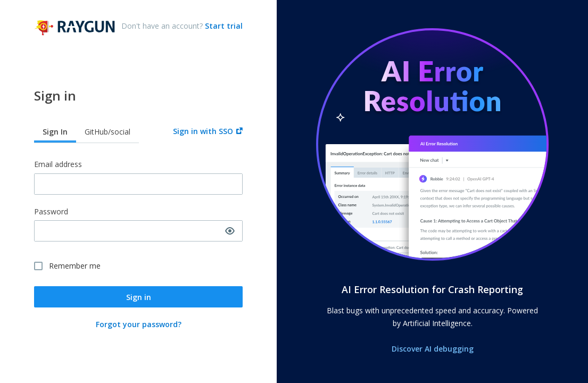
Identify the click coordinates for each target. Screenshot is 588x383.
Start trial (223, 26)
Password (51, 212)
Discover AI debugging (433, 349)
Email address (58, 165)
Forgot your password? (139, 324)
